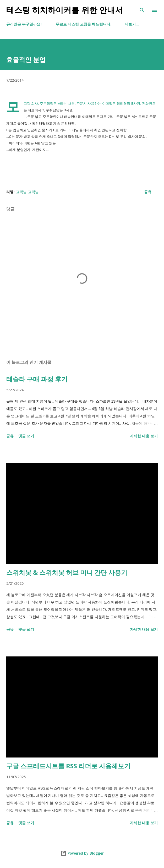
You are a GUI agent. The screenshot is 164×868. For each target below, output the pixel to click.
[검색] (142, 9)
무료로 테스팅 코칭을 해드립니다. (84, 24)
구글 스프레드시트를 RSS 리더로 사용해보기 (68, 766)
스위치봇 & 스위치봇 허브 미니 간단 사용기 (67, 572)
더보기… (132, 24)
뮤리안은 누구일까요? (24, 24)
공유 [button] (148, 192)
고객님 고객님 (27, 192)
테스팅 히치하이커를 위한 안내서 (65, 10)
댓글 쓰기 (26, 436)
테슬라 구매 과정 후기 (37, 379)
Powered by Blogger (82, 853)
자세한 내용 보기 (144, 436)
